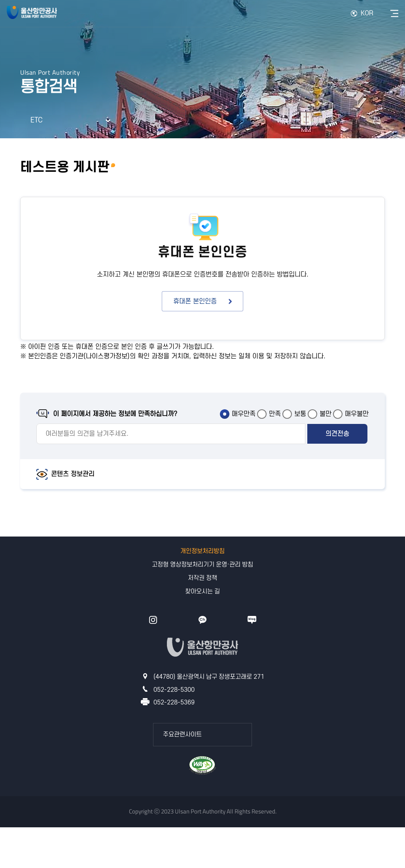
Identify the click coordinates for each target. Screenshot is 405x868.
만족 (275, 414)
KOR (367, 13)
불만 (326, 414)
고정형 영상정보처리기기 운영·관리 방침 (202, 565)
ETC (37, 120)
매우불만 (357, 414)
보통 (300, 414)
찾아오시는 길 (202, 591)
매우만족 (244, 414)
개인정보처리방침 (202, 551)
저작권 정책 (202, 578)
